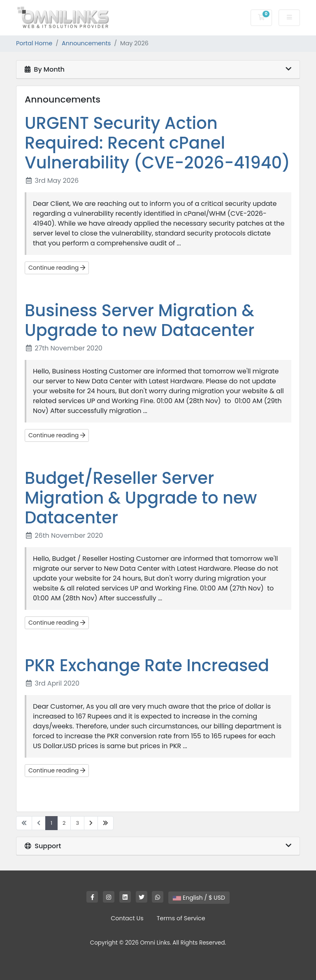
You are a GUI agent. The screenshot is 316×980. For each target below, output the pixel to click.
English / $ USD (199, 898)
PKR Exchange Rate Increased (147, 665)
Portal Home (34, 43)
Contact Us (127, 918)
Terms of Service (181, 918)
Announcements (86, 43)
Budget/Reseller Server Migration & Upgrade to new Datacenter (141, 498)
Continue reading (57, 268)
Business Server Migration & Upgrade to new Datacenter (139, 320)
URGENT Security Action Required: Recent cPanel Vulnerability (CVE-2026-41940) (157, 143)
